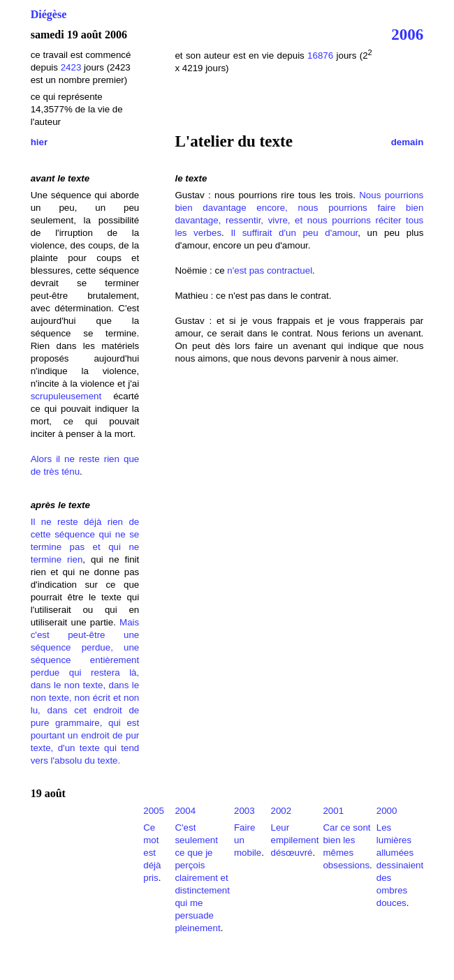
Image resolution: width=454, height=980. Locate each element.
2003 (244, 811)
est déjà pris (152, 865)
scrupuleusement (66, 396)
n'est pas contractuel (270, 270)
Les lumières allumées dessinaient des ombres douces (400, 865)
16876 (320, 55)
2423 (71, 67)
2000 (387, 811)
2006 (407, 34)
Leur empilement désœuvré (294, 840)
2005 (154, 811)
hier (39, 142)
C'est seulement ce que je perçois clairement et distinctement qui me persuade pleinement (202, 878)
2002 (281, 811)
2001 (333, 811)
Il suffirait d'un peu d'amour (294, 233)
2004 (185, 811)
